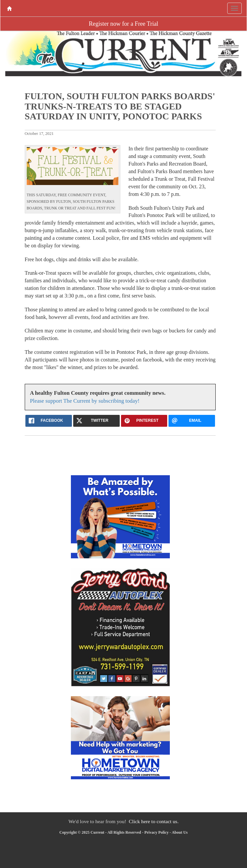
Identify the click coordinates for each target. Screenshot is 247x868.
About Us (180, 832)
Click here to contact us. (154, 821)
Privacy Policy (157, 832)
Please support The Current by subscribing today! (85, 401)
